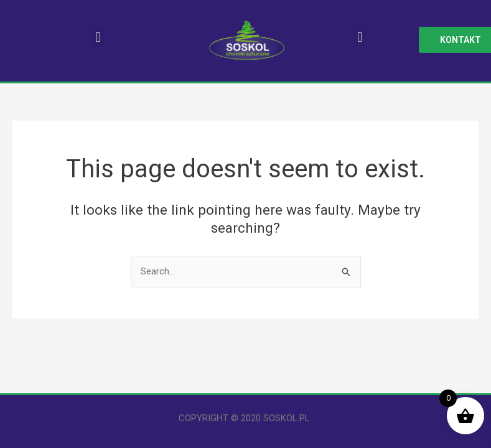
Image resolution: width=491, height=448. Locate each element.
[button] (98, 37)
